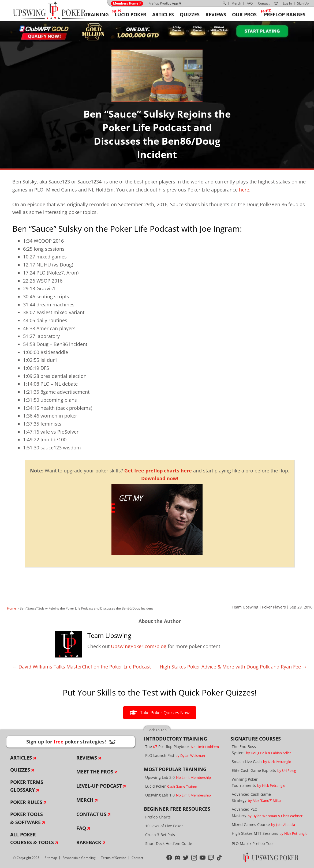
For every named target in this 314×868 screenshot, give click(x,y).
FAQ (250, 3)
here (244, 190)
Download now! (160, 478)
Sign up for (71, 742)
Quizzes (20, 770)
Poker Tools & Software (27, 818)
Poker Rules (26, 802)
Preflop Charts (158, 817)
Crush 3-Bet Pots (160, 835)
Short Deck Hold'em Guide (169, 843)
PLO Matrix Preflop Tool (253, 843)
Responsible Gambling (79, 858)
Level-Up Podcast (99, 786)
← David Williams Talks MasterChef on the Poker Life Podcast (82, 667)
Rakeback (89, 842)
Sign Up (303, 3)
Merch (236, 3)
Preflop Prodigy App (163, 3)
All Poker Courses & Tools (32, 839)
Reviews (87, 758)
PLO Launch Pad (175, 755)
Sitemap (51, 858)
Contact (264, 3)
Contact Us (91, 814)
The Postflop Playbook (182, 747)
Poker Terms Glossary (27, 786)
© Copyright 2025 (26, 858)
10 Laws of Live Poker (164, 826)
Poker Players (274, 607)
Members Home (126, 3)
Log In (287, 3)
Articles (21, 758)
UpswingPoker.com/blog (139, 646)
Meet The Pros (95, 772)
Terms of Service (114, 858)
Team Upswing (245, 607)
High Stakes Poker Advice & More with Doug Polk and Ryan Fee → (233, 667)
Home (12, 608)
